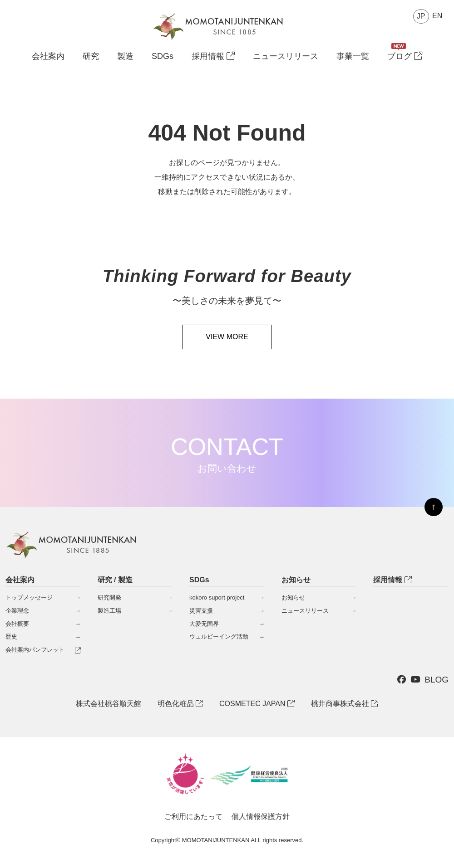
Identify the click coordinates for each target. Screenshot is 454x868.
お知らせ (293, 597)
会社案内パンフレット (35, 650)
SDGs (163, 56)
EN (437, 16)
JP (421, 16)
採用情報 (213, 56)
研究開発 (109, 597)
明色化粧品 (180, 704)
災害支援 (201, 611)
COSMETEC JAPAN (257, 704)
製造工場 (109, 611)
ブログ (405, 56)
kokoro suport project (217, 597)
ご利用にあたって (193, 817)
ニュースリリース (286, 56)
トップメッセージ (29, 597)
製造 (125, 56)
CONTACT (227, 454)
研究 (91, 56)
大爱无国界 (204, 624)
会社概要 (17, 624)
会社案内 (48, 56)
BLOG (437, 680)
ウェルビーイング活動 (219, 636)
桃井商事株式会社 (345, 704)
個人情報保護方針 (261, 817)
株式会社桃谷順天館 (109, 704)
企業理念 (17, 611)
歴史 (11, 636)
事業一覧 (353, 56)
